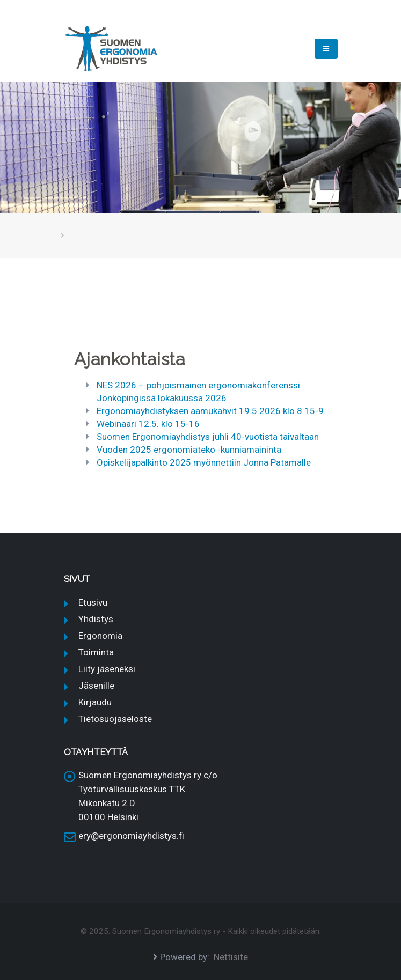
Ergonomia (100, 636)
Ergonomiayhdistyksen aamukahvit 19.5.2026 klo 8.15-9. (211, 411)
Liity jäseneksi (107, 669)
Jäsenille (96, 686)
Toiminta (96, 652)
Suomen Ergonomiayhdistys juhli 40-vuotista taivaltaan (208, 437)
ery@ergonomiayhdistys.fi (131, 836)
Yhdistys (96, 619)
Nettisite (231, 957)
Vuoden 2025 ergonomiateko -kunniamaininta (189, 450)
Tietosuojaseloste (115, 719)
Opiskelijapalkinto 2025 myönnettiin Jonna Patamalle (204, 462)
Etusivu (93, 602)
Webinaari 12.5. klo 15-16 (148, 424)
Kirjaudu (95, 702)
